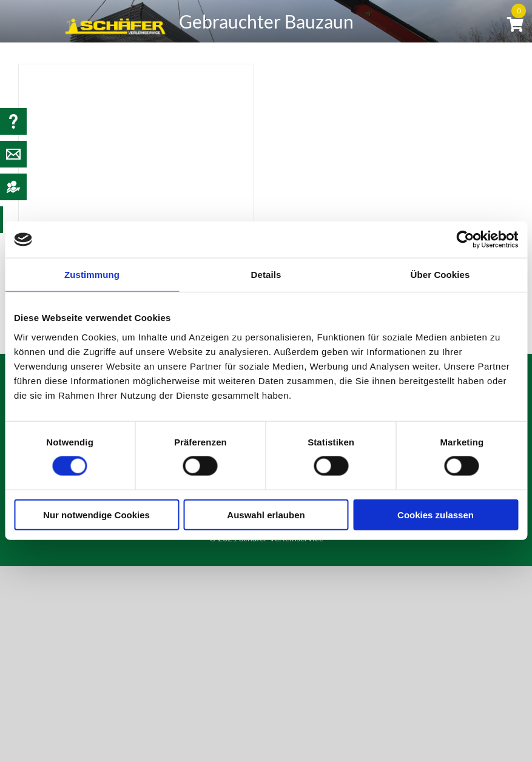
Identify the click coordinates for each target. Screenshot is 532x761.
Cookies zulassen (436, 514)
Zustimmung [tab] (92, 275)
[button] (474, 74)
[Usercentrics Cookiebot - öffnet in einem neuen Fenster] (465, 240)
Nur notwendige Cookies (96, 514)
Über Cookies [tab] (440, 275)
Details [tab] (266, 275)
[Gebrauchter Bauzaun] (136, 143)
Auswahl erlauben (266, 514)
